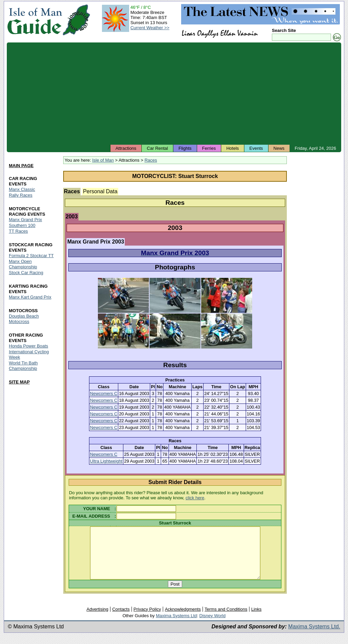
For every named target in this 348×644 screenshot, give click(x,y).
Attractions (126, 148)
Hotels (233, 148)
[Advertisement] (174, 93)
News (279, 148)
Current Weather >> (150, 28)
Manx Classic (22, 190)
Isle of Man (103, 160)
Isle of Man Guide (34, 20)
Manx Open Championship (23, 264)
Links (256, 619)
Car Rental (157, 148)
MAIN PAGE (21, 166)
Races (151, 160)
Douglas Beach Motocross (24, 319)
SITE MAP (19, 382)
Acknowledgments (183, 619)
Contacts (121, 619)
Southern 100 (22, 226)
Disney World (213, 626)
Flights (185, 148)
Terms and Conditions (226, 619)
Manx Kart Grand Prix (30, 297)
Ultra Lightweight (106, 461)
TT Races (18, 231)
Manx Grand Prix (25, 220)
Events (256, 148)
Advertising (97, 619)
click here (195, 498)
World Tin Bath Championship (23, 366)
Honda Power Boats (29, 346)
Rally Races (21, 195)
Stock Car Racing (26, 273)
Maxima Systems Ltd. (314, 637)
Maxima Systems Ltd (177, 626)
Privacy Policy (147, 619)
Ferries (209, 148)
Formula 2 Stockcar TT (31, 256)
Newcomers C (104, 393)
